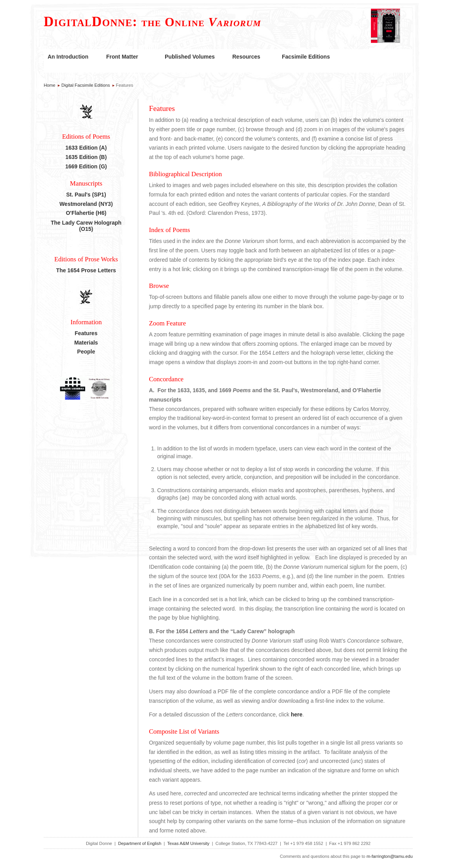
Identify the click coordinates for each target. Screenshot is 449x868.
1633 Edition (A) (86, 148)
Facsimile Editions (306, 57)
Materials (86, 343)
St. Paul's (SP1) (86, 195)
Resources (246, 57)
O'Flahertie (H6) (86, 213)
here (297, 714)
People (86, 352)
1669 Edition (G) (86, 166)
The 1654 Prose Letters (86, 270)
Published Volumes (190, 57)
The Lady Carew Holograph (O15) (86, 226)
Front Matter (122, 57)
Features (86, 333)
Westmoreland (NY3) (86, 204)
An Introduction (68, 57)
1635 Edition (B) (86, 157)
